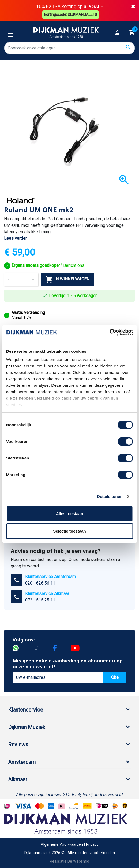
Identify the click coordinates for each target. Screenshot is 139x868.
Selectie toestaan (69, 531)
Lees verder (15, 238)
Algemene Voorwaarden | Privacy (70, 844)
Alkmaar (18, 779)
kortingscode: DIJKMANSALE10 (71, 14)
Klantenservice (26, 709)
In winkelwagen (67, 279)
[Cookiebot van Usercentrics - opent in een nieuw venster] (109, 332)
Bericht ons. (45, 265)
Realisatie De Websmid (69, 861)
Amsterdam (22, 761)
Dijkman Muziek (27, 727)
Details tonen (110, 496)
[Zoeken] (69, 48)
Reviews (18, 744)
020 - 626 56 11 (40, 583)
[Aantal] (21, 279)
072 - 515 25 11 (40, 599)
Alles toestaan (70, 514)
